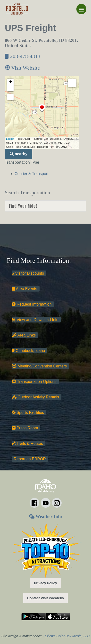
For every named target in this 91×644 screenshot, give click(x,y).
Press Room (25, 428)
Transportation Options (34, 382)
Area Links (24, 335)
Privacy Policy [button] (45, 583)
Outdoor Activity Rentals (35, 397)
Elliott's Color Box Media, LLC (67, 636)
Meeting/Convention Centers (39, 366)
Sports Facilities (28, 413)
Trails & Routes (27, 443)
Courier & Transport (32, 174)
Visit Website (22, 68)
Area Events (24, 289)
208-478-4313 (23, 56)
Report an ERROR (29, 459)
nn (45, 206)
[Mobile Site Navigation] (81, 9)
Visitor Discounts (28, 273)
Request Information (32, 304)
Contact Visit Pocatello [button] (45, 598)
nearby (19, 154)
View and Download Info (35, 320)
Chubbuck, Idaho (28, 351)
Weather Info (45, 517)
